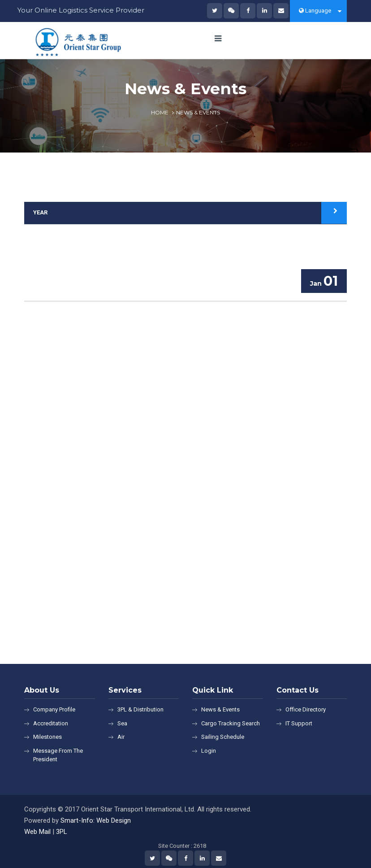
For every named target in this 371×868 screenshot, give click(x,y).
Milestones (47, 737)
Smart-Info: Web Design (96, 820)
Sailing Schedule (223, 737)
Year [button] (40, 212)
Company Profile (54, 709)
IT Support (299, 723)
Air (121, 737)
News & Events (220, 709)
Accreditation (51, 723)
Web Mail (37, 832)
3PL (62, 832)
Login (209, 751)
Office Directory (306, 709)
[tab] (185, 213)
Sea (122, 723)
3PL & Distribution (140, 709)
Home (160, 112)
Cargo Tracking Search (231, 723)
